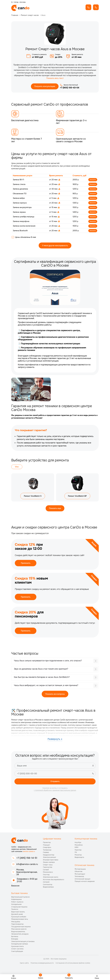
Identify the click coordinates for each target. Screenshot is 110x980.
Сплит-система (17, 953)
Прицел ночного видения (85, 886)
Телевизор (47, 854)
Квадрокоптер (49, 859)
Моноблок (79, 849)
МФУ (77, 852)
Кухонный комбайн (19, 921)
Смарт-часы (48, 869)
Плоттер (46, 879)
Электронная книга (51, 881)
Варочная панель (18, 916)
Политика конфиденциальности (42, 967)
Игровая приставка (51, 864)
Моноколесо (48, 876)
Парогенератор (17, 928)
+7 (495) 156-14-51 (27, 862)
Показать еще (55, 512)
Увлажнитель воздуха (20, 938)
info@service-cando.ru (27, 869)
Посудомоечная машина (21, 931)
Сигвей (46, 874)
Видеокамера (48, 891)
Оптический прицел (82, 883)
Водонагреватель (18, 936)
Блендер (15, 943)
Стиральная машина (19, 911)
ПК (76, 857)
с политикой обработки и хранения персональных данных (55, 795)
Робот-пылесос (17, 906)
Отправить (55, 786)
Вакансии (15, 890)
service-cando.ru (29, 856)
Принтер (78, 854)
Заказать (93, 180)
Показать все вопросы (55, 698)
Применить (26, 567)
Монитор (78, 859)
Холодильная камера (20, 948)
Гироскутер (48, 872)
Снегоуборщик (17, 956)
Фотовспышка (80, 873)
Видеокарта (79, 862)
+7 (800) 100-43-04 (70, 88)
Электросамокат (49, 862)
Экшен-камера (49, 867)
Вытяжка (15, 941)
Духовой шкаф (17, 919)
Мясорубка (16, 926)
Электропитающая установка (23, 946)
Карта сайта (24, 967)
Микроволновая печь (20, 924)
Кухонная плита (17, 951)
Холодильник (16, 909)
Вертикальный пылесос (21, 901)
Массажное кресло (19, 933)
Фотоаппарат (80, 878)
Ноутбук (78, 847)
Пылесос (15, 914)
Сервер (46, 857)
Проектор (47, 847)
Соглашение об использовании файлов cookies (73, 967)
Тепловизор (79, 881)
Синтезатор (48, 889)
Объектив (78, 876)
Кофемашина (16, 904)
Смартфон (47, 852)
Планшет (46, 849)
